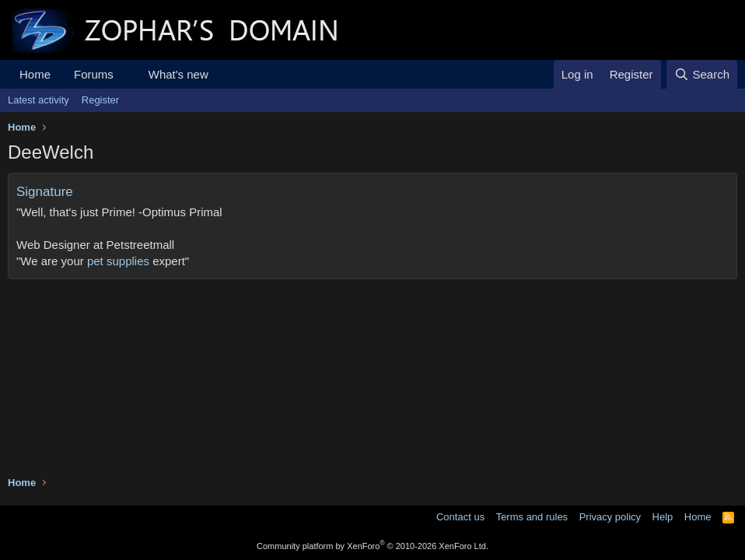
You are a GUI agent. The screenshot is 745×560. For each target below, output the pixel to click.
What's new (178, 74)
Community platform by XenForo (372, 546)
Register (100, 100)
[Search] (702, 74)
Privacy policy (610, 517)
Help (663, 517)
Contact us (460, 517)
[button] (126, 74)
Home (35, 74)
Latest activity (38, 100)
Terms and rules (532, 517)
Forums (94, 74)
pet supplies (118, 261)
